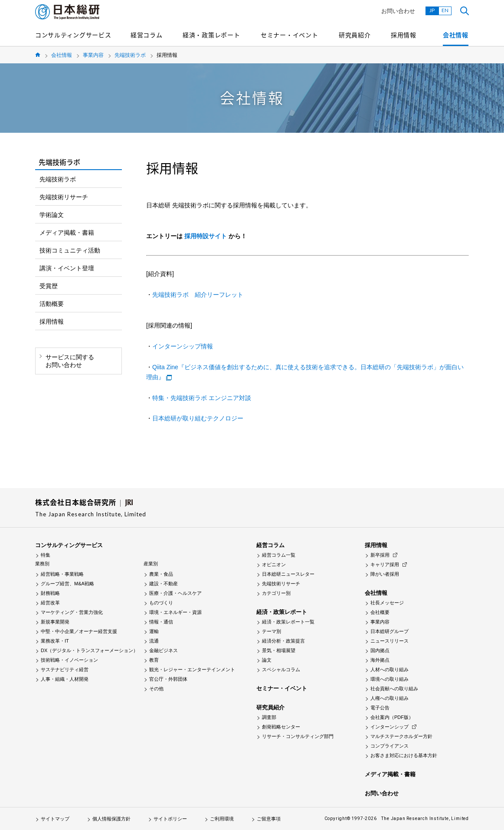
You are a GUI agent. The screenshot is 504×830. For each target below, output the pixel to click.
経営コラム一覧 (279, 555)
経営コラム (147, 35)
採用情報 (404, 35)
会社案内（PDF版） (392, 717)
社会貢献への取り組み (394, 689)
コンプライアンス (389, 746)
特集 (46, 555)
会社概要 (380, 612)
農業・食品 (161, 574)
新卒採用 (380, 555)
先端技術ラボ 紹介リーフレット (198, 295)
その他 (156, 689)
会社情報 (456, 35)
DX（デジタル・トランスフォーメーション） (89, 650)
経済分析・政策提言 (283, 641)
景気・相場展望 (279, 650)
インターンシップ (389, 727)
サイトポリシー (170, 819)
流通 (154, 641)
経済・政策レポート (211, 35)
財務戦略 (50, 593)
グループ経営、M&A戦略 (67, 584)
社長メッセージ (387, 603)
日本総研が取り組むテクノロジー (198, 418)
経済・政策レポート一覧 (288, 622)
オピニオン (274, 564)
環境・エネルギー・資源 (175, 612)
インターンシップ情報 (183, 346)
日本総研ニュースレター (288, 574)
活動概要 (52, 304)
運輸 (154, 631)
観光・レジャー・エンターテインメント (192, 669)
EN (445, 10)
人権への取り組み (389, 698)
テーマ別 (272, 631)
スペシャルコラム (281, 669)
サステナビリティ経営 (65, 669)
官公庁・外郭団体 (168, 679)
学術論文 (52, 215)
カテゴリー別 (276, 593)
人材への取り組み (389, 669)
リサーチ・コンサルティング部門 (298, 736)
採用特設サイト (206, 236)
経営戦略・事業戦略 (62, 574)
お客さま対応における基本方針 (404, 755)
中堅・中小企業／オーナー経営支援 (79, 631)
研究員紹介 (355, 35)
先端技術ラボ (130, 55)
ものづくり (161, 603)
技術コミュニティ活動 (70, 250)
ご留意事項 (269, 819)
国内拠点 (380, 650)
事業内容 (93, 55)
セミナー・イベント (289, 35)
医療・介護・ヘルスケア (175, 593)
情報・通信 (161, 622)
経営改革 (50, 603)
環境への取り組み (389, 679)
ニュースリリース (389, 641)
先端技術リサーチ (64, 197)
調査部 (269, 717)
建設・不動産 (164, 584)
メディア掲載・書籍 (67, 233)
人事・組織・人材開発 (65, 679)
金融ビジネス (164, 650)
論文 (267, 660)
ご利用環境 (222, 819)
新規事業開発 (55, 622)
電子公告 (380, 708)
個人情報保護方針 (111, 819)
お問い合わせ (398, 11)
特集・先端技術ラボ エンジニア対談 (202, 398)
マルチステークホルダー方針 (401, 736)
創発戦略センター (281, 727)
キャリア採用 (385, 564)
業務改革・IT (55, 641)
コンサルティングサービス (73, 35)
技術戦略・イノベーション (69, 660)
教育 (154, 660)
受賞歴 (49, 286)
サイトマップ (55, 819)
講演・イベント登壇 (67, 268)
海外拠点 (380, 660)
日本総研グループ (389, 631)
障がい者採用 (385, 574)
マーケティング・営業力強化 (72, 612)
